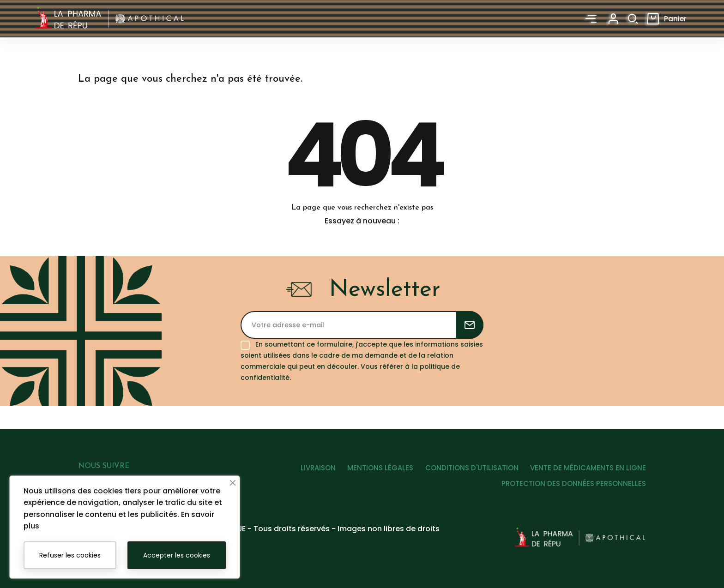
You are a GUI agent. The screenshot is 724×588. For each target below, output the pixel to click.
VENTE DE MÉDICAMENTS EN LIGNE (588, 473)
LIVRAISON (306, 473)
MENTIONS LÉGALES (372, 473)
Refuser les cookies (70, 555)
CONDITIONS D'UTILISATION (468, 473)
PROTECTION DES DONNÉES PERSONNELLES (574, 489)
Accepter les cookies (177, 555)
